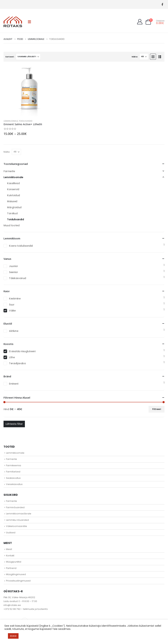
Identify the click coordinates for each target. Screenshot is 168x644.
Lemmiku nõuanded (17, 520)
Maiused (12, 201)
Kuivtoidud (13, 195)
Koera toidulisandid (21, 246)
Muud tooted (11, 225)
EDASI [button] (13, 636)
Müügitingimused (16, 574)
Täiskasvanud (18, 278)
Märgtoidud (14, 207)
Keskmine (15, 299)
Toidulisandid (26, 121)
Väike (12, 311)
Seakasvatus (13, 478)
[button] (29, 22)
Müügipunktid (14, 562)
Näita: (135, 57)
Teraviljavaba (17, 363)
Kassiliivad (13, 183)
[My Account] (140, 22)
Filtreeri (157, 409)
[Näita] (144, 57)
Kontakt (10, 556)
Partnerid (11, 568)
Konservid (13, 189)
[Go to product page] (29, 91)
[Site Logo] (13, 22)
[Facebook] (162, 5)
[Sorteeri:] (28, 57)
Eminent (14, 384)
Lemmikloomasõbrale (19, 514)
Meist (9, 549)
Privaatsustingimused (18, 581)
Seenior (13, 272)
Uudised (11, 533)
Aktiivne (14, 331)
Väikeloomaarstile (16, 526)
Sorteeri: (10, 57)
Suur (12, 305)
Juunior (13, 266)
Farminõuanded (15, 507)
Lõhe (12, 357)
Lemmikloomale (11, 121)
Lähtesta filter (14, 424)
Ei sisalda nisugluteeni (22, 351)
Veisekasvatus (14, 484)
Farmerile (9, 171)
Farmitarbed (13, 472)
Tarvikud (12, 213)
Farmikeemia (13, 465)
